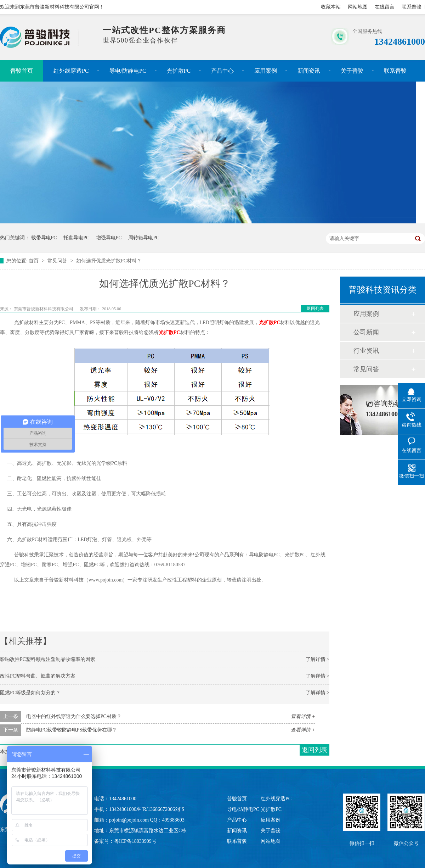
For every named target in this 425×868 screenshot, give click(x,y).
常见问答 (58, 261)
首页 (34, 261)
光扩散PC (179, 71)
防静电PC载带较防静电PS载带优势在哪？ (72, 730)
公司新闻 (366, 332)
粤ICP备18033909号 (135, 841)
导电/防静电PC (128, 71)
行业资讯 (366, 351)
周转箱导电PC (144, 238)
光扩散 (270, 322)
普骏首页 (22, 71)
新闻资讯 (309, 71)
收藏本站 (331, 7)
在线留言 (385, 7)
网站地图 (358, 7)
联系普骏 (412, 7)
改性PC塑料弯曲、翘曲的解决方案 (38, 676)
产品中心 (222, 71)
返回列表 (315, 308)
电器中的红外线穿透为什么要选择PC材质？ (74, 716)
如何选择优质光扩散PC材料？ (109, 261)
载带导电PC (44, 238)
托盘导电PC (76, 238)
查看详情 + (303, 716)
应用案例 (266, 71)
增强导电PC (109, 238)
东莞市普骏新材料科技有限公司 (44, 309)
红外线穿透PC (71, 71)
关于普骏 (352, 71)
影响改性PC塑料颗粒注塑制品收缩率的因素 (48, 659)
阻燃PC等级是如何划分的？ (30, 693)
